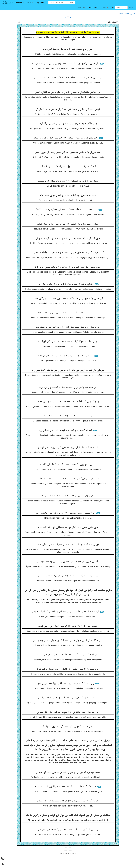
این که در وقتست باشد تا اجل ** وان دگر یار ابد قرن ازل (68, 167)
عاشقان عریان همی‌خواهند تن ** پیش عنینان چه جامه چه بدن (68, 562)
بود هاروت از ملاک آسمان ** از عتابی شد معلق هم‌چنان (66, 356)
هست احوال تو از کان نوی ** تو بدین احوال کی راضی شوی (68, 626)
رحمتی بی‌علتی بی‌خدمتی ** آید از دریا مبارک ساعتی (68, 416)
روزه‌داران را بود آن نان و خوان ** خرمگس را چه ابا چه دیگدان (68, 576)
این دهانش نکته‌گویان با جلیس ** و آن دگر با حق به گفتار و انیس (68, 92)
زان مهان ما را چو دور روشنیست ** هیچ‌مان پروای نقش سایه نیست (66, 64)
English (121, 13)
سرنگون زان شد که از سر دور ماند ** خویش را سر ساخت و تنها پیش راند (68, 370)
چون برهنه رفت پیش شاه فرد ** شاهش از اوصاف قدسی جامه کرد (68, 267)
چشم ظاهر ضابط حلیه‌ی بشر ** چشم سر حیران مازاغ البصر (68, 124)
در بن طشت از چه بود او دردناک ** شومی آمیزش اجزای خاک (68, 313)
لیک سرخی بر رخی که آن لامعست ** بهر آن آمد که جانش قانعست (68, 479)
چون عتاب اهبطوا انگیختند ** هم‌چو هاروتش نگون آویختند (68, 341)
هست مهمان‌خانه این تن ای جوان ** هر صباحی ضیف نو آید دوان (68, 772)
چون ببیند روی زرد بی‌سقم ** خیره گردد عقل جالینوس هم (66, 513)
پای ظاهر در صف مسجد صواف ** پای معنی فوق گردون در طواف (66, 138)
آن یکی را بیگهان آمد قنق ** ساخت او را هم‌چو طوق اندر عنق (68, 830)
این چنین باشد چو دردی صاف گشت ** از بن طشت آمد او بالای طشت (68, 299)
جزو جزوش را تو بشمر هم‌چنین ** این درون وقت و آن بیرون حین (68, 152)
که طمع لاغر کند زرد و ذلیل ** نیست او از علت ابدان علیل (68, 496)
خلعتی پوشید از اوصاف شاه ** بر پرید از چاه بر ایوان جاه (66, 284)
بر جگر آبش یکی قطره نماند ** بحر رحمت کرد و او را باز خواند (68, 402)
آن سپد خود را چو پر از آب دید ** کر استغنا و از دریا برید (68, 387)
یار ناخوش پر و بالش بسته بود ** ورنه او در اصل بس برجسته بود (68, 327)
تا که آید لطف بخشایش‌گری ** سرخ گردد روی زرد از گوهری (68, 447)
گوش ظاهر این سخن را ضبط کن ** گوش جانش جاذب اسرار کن (68, 109)
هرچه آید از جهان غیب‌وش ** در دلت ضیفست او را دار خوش (68, 801)
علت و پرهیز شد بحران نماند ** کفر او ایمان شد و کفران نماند (68, 224)
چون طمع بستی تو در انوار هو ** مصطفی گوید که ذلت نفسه (68, 527)
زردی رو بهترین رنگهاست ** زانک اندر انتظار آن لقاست (68, 465)
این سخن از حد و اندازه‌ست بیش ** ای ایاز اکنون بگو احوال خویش (66, 612)
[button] (19, 3)
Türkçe (127, 13)
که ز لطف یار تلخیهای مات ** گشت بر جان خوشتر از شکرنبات (68, 669)
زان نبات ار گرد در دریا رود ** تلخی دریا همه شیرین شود (66, 683)
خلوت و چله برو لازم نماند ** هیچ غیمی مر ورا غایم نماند (68, 195)
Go (125, 7)
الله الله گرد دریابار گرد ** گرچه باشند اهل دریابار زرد (66, 430)
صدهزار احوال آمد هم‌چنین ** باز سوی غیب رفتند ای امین (68, 698)
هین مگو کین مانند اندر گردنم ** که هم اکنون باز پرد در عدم (66, 787)
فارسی (133, 14)
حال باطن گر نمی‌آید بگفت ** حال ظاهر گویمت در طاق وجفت (68, 655)
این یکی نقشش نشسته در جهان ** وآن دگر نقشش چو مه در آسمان (68, 78)
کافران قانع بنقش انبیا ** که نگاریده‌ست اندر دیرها (68, 49)
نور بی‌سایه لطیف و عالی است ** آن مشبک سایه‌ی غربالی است (68, 544)
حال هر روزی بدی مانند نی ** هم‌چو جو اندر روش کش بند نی (68, 712)
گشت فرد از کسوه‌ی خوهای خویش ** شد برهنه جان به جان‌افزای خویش (68, 253)
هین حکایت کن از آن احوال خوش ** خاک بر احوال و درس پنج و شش (68, 641)
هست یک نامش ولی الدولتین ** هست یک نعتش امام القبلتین (68, 181)
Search (72, 3)
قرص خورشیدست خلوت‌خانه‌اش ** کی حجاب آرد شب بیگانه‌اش (66, 210)
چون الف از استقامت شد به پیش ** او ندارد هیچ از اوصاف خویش (68, 238)
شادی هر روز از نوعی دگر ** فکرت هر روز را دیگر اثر (68, 727)
